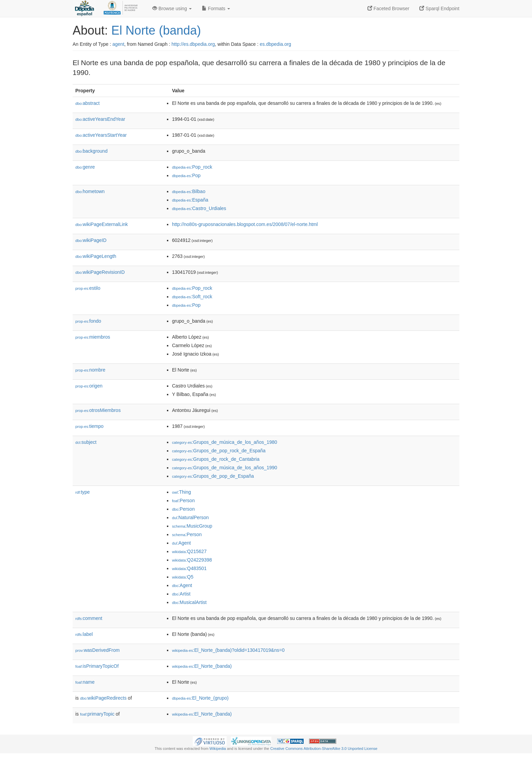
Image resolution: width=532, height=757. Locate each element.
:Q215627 (189, 551)
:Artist (181, 594)
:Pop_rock (192, 167)
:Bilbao (189, 191)
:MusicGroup (192, 526)
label (84, 634)
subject (86, 442)
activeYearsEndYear (100, 119)
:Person (183, 500)
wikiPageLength (96, 256)
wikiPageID (91, 240)
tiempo (89, 426)
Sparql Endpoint (439, 8)
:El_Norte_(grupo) (200, 698)
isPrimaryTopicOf (97, 666)
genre (85, 167)
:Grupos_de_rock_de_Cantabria (216, 459)
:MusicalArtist (189, 602)
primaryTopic (97, 714)
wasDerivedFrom (98, 650)
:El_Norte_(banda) (202, 666)
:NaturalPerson (190, 517)
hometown (90, 191)
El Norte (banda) (156, 30)
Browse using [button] (172, 8)
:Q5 (183, 577)
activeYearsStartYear (101, 135)
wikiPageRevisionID (100, 272)
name (85, 682)
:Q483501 (189, 568)
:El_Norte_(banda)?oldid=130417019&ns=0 (228, 650)
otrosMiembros (98, 410)
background (91, 151)
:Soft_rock (192, 297)
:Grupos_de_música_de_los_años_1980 (225, 442)
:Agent (181, 543)
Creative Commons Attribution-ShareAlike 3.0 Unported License (324, 749)
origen (89, 386)
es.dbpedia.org (276, 44)
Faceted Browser (388, 8)
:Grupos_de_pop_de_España (213, 476)
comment (89, 618)
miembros (93, 337)
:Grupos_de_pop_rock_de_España (219, 451)
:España (190, 200)
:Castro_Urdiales (199, 208)
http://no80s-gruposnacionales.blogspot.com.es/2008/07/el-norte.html (245, 224)
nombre (90, 370)
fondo (88, 321)
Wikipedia (218, 749)
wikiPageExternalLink (102, 224)
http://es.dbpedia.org (193, 44)
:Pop (186, 175)
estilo (88, 288)
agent (118, 44)
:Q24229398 (192, 560)
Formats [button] (216, 8)
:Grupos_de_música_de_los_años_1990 (225, 468)
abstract (88, 103)
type (83, 492)
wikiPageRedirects (103, 698)
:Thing (182, 492)
